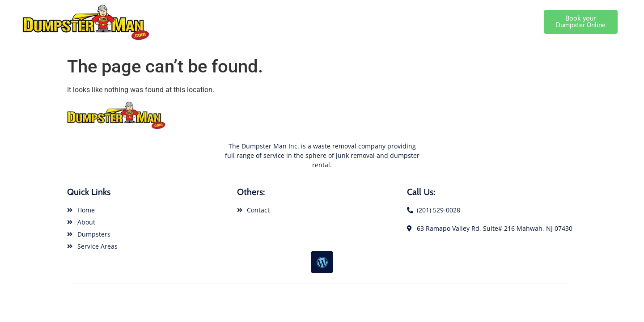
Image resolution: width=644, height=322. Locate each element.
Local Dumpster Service (445, 22)
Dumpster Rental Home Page (222, 22)
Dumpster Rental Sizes (367, 22)
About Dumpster (299, 22)
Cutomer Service (515, 22)
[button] (581, 22)
